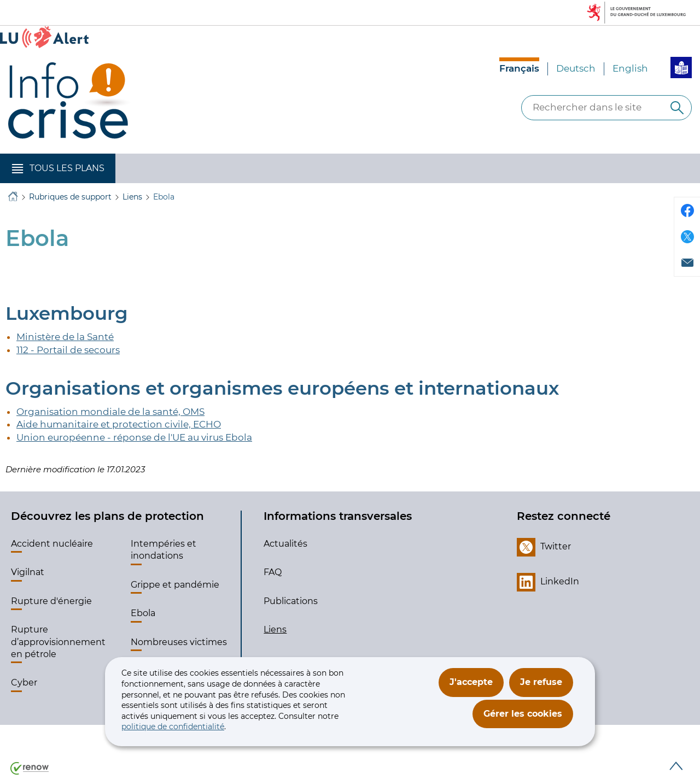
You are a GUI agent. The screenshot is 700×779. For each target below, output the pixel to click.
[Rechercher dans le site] (677, 108)
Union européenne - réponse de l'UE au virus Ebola (134, 437)
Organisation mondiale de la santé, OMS (110, 412)
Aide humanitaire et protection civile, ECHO (119, 424)
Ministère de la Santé (65, 337)
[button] (58, 168)
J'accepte (471, 682)
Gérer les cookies (523, 714)
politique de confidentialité (173, 727)
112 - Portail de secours (68, 350)
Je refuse (541, 682)
